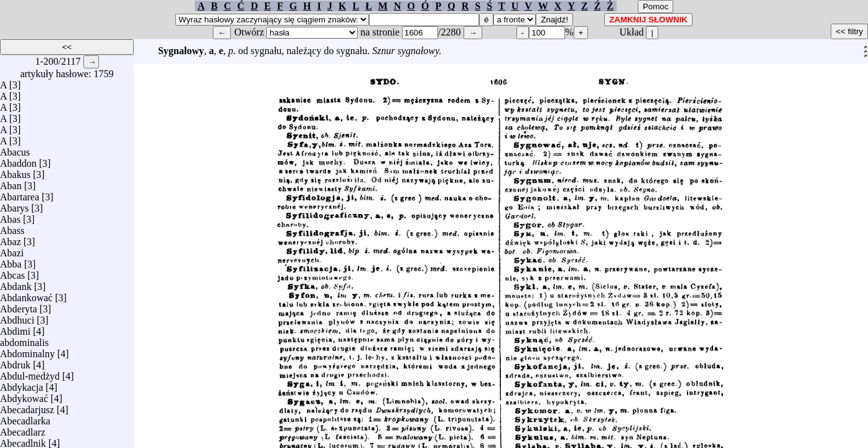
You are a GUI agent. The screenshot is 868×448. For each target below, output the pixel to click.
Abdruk (15, 362)
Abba (11, 261)
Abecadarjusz (27, 407)
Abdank (16, 283)
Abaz (11, 239)
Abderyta (19, 306)
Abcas (12, 272)
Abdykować (24, 395)
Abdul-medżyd (30, 373)
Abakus (15, 171)
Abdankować (26, 295)
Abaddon (18, 160)
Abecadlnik (23, 440)
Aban (11, 183)
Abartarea (20, 194)
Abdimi (15, 328)
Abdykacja (21, 384)
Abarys (14, 205)
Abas (10, 216)
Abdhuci (17, 317)
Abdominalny (27, 351)
